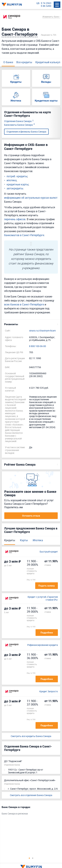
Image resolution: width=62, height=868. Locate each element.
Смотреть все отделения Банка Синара (31, 795)
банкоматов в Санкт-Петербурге (24, 235)
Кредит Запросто (49, 691)
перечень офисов (15, 219)
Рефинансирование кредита (43, 645)
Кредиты (10, 540)
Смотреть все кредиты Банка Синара (31, 736)
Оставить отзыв (31, 516)
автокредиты (15, 188)
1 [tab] (29, 858)
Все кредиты (24, 62)
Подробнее (47, 633)
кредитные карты (18, 184)
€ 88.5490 (46, 6)
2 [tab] (33, 858)
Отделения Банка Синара (19, 121)
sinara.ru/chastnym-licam (42, 331)
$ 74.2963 (46, 3)
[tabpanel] (29, 811)
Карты (24, 540)
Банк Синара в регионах (15, 814)
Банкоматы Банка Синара (19, 125)
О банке (8, 62)
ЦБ (38, 3)
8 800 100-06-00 (38, 346)
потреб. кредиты (17, 176)
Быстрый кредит (49, 552)
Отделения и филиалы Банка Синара (26, 132)
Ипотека (38, 540)
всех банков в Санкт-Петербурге (24, 304)
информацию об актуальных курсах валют (31, 198)
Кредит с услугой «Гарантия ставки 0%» (43, 598)
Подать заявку (47, 586)
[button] (31, 324)
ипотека (12, 180)
